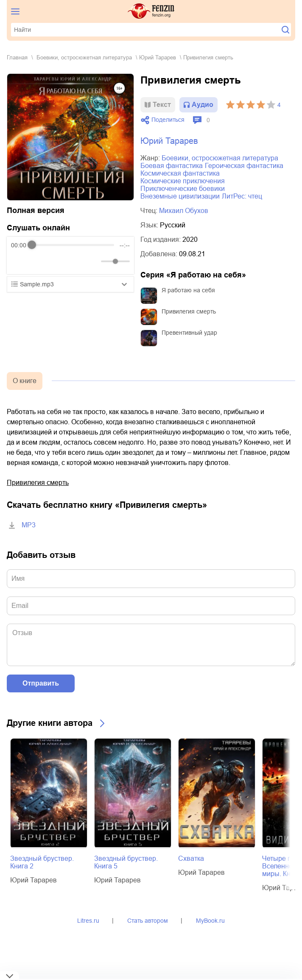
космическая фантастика (180, 173)
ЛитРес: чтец (242, 196)
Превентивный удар (189, 333)
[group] (70, 255)
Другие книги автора (50, 723)
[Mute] (93, 261)
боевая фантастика (172, 166)
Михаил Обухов (184, 211)
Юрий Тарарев (158, 57)
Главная (17, 57)
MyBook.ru (210, 921)
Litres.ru (88, 921)
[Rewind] (20, 261)
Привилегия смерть (189, 311)
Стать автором (148, 921)
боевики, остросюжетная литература (84, 57)
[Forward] (57, 261)
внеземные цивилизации (180, 196)
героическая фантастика (244, 166)
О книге (25, 381)
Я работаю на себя (188, 290)
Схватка (191, 858)
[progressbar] (73, 245)
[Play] (38, 261)
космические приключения (183, 181)
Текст (162, 105)
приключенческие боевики (183, 189)
